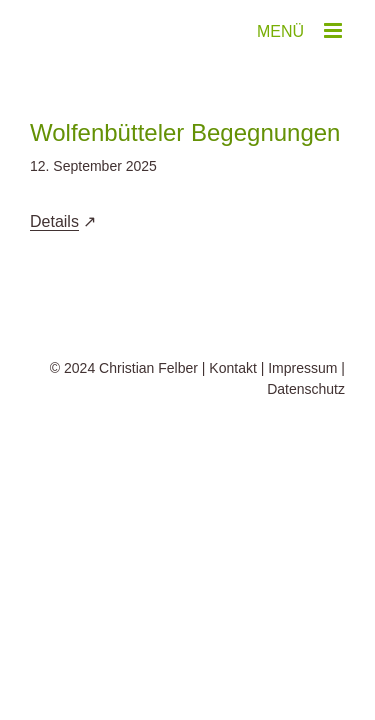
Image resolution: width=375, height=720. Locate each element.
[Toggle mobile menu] (334, 30)
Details (54, 221)
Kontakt (232, 418)
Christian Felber (148, 418)
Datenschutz (306, 439)
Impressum (302, 418)
